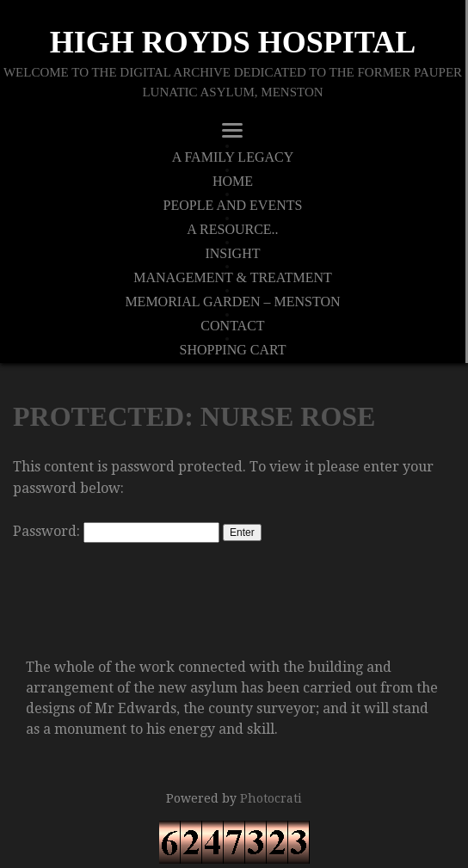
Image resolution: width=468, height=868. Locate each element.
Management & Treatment (233, 278)
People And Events (233, 206)
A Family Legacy (233, 157)
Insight (232, 254)
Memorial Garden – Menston (232, 302)
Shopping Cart (233, 350)
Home (233, 182)
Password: (116, 531)
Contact (232, 326)
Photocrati (271, 798)
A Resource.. (232, 230)
